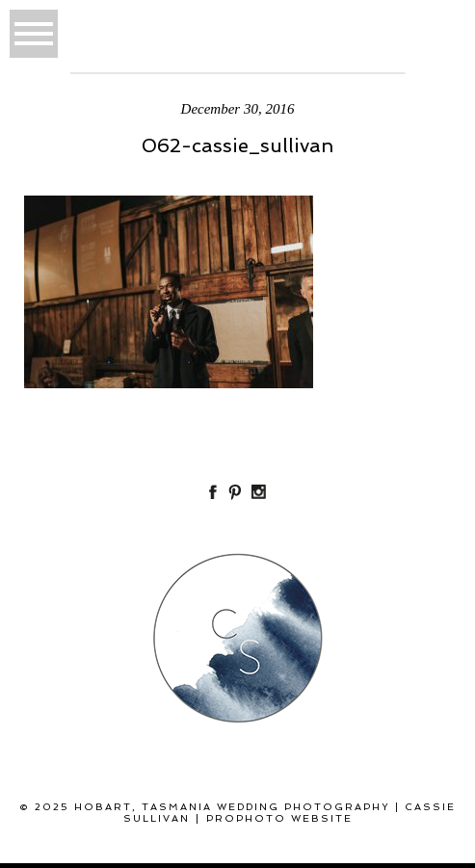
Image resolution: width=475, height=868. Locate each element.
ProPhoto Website (279, 818)
